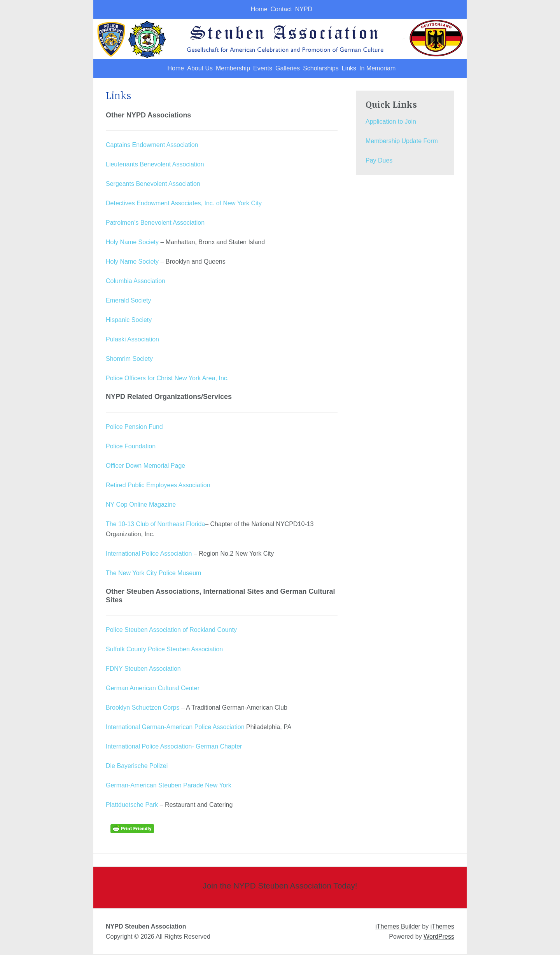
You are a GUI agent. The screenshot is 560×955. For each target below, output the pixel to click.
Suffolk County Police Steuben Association (164, 650)
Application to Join (391, 122)
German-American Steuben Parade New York (169, 786)
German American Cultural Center (153, 689)
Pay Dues (379, 161)
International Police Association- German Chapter (174, 747)
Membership (216, 69)
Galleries (289, 69)
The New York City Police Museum (153, 574)
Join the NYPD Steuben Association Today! (280, 886)
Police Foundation (131, 447)
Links (369, 69)
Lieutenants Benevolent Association (155, 165)
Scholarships (332, 69)
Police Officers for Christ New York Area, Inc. (167, 379)
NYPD (310, 9)
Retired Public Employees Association (158, 486)
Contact (278, 9)
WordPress (439, 937)
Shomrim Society (129, 359)
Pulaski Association (132, 340)
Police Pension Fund (134, 428)
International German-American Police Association (175, 728)
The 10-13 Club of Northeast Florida (155, 525)
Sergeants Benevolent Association (153, 185)
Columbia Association (136, 282)
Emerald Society (129, 301)
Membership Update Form (402, 142)
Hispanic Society (129, 321)
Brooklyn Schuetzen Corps (143, 708)
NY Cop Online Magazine (141, 505)
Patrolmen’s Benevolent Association (155, 223)
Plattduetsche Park (132, 805)
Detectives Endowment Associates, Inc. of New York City (184, 204)
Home (247, 9)
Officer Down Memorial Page (145, 466)
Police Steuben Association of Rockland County (171, 631)
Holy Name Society (132, 243)
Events (255, 69)
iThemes (442, 927)
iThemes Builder (398, 927)
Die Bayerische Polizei (137, 767)
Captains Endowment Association (152, 146)
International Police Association (149, 554)
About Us (173, 69)
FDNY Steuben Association (143, 669)
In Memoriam (407, 69)
